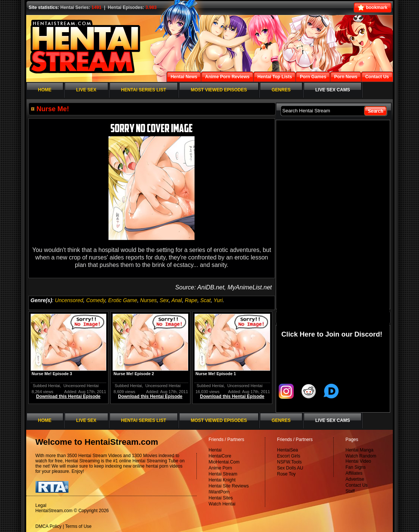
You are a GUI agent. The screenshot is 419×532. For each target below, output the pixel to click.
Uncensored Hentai (81, 386)
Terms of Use (78, 526)
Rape (191, 300)
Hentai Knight (222, 480)
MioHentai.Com (224, 462)
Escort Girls (289, 456)
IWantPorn (219, 492)
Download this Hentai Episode (68, 396)
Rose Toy (287, 474)
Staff (350, 491)
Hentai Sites (221, 498)
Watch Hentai (222, 504)
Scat (205, 300)
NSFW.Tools (290, 462)
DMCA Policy (49, 526)
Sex (164, 300)
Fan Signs (356, 467)
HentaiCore (220, 456)
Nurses (149, 300)
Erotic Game (123, 300)
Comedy (96, 300)
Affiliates (354, 473)
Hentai (215, 450)
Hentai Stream (223, 474)
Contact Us (357, 485)
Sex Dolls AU (290, 468)
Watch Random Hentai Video (361, 459)
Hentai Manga (360, 450)
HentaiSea (288, 450)
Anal (177, 300)
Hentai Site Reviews (229, 486)
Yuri (218, 300)
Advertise (355, 479)
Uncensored (69, 300)
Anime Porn (221, 468)
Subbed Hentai (47, 386)
